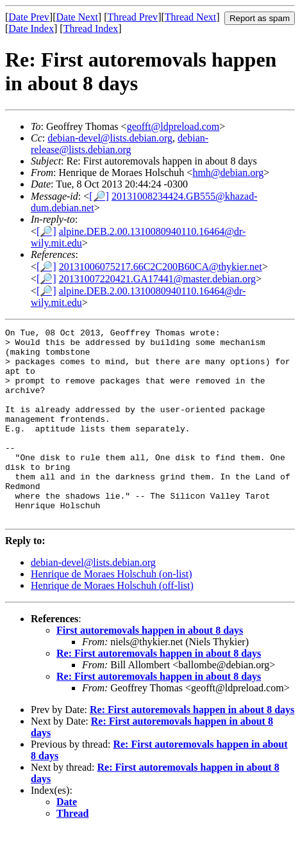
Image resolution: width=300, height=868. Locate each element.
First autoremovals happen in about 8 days (150, 669)
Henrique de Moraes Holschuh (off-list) (112, 624)
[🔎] (99, 196)
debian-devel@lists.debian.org (110, 138)
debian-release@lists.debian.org (120, 144)
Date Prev (29, 17)
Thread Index (91, 28)
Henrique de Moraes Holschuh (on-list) (112, 612)
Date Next (77, 17)
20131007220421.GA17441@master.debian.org (157, 279)
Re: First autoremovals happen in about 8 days (159, 692)
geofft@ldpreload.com (173, 126)
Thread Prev (132, 17)
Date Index (31, 28)
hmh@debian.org (228, 173)
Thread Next (190, 17)
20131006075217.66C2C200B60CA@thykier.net (161, 267)
